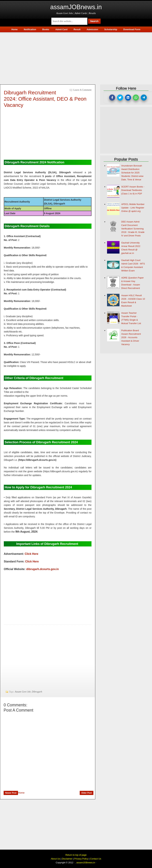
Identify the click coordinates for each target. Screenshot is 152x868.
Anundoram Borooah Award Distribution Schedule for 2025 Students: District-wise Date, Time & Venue (132, 173)
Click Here (31, 554)
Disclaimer (67, 859)
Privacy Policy (81, 859)
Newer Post (11, 793)
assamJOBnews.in (76, 7)
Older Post (87, 793)
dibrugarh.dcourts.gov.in (43, 569)
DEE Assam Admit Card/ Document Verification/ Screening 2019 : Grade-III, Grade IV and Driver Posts (133, 229)
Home (21, 793)
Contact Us (96, 859)
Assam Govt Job (23, 692)
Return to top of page (76, 855)
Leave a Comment (82, 90)
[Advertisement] (76, 57)
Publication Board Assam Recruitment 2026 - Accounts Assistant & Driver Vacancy (131, 337)
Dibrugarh (37, 692)
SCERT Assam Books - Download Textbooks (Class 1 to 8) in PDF (133, 190)
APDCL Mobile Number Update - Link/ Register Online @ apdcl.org (133, 208)
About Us (55, 859)
